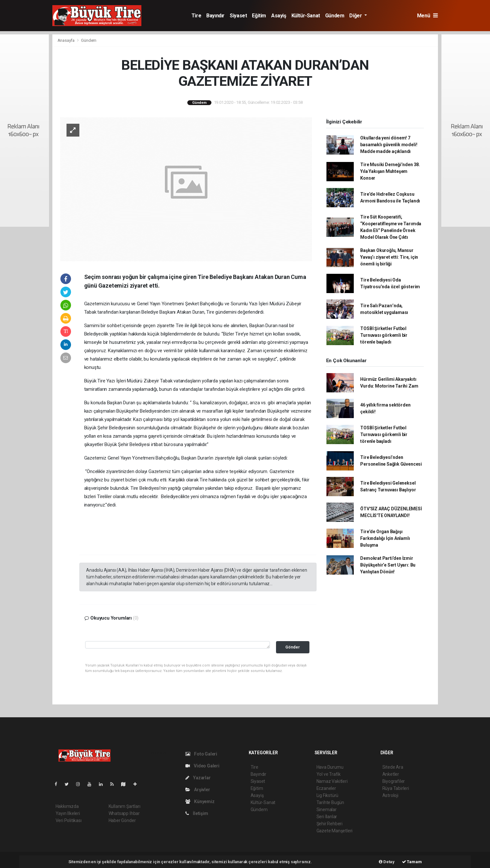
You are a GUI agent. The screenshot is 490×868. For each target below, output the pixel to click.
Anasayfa (67, 40)
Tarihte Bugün (330, 802)
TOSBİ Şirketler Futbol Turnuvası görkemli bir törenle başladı (384, 335)
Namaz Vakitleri (332, 781)
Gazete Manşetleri (335, 831)
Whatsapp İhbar (124, 813)
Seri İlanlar (327, 817)
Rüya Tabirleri (396, 788)
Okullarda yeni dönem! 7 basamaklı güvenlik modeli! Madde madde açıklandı (389, 145)
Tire (196, 16)
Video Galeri (202, 766)
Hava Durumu (330, 767)
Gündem (335, 16)
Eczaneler (326, 788)
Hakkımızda (67, 806)
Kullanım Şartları (125, 806)
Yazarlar (198, 778)
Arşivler (198, 790)
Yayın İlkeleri (68, 813)
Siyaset (238, 16)
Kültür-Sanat (306, 16)
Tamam (412, 862)
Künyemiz (200, 801)
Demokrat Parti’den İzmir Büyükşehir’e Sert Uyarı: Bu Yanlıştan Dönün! (388, 565)
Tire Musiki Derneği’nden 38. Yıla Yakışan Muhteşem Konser (390, 171)
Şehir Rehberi (330, 824)
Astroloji (390, 795)
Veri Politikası (69, 820)
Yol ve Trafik (329, 774)
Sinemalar (327, 810)
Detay (387, 862)
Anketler (391, 774)
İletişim (197, 813)
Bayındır (215, 16)
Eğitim (259, 16)
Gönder (293, 647)
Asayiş (279, 16)
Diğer (356, 16)
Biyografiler (394, 781)
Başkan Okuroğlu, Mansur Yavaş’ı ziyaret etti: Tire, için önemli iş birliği (389, 257)
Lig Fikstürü (328, 795)
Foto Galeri (201, 754)
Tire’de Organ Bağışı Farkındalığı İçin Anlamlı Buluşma (385, 538)
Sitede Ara (393, 767)
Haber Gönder (122, 820)
